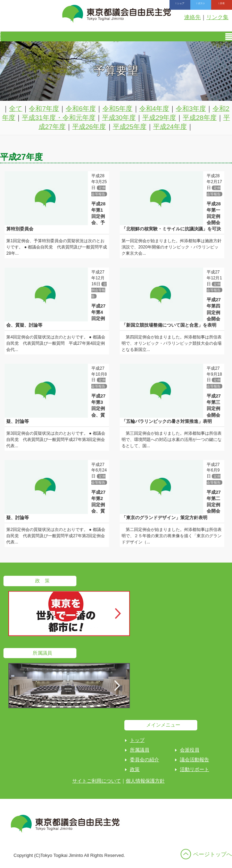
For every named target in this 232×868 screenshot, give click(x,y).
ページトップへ (213, 854)
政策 (135, 769)
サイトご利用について (97, 781)
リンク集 (217, 17)
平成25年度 (130, 127)
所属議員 (140, 750)
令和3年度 (191, 109)
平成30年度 (119, 118)
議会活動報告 (194, 760)
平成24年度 (170, 127)
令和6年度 (81, 109)
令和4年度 (154, 109)
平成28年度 (200, 118)
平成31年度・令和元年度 (59, 118)
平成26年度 (89, 127)
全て (16, 109)
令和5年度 (118, 109)
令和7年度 (44, 109)
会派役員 (190, 750)
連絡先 (192, 17)
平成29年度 (159, 118)
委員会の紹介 (144, 760)
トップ (137, 740)
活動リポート (194, 769)
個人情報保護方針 (145, 781)
